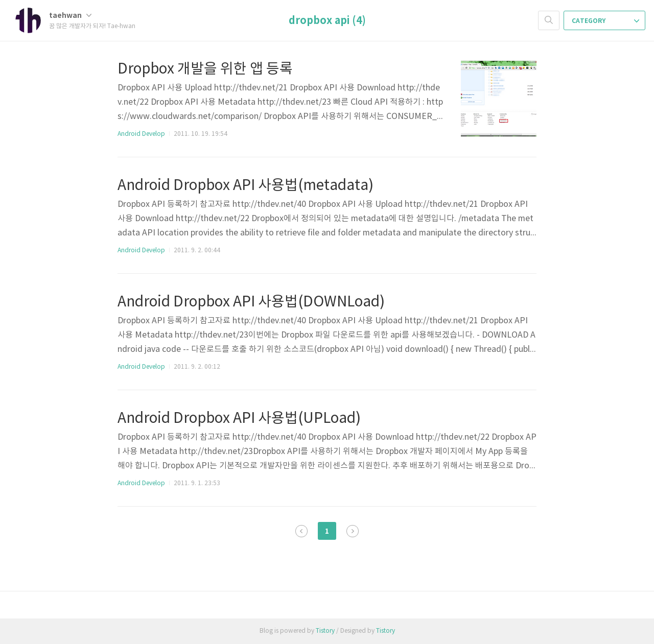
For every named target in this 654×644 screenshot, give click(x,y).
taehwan (70, 16)
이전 (301, 531)
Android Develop (141, 134)
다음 (353, 531)
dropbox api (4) (327, 21)
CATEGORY (605, 21)
